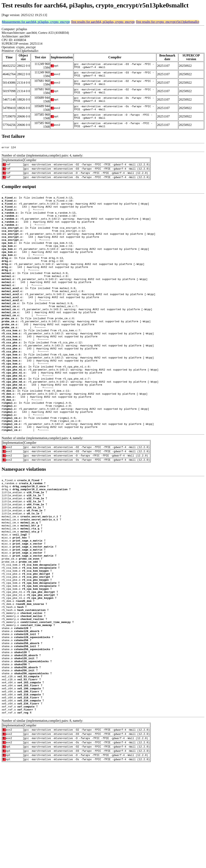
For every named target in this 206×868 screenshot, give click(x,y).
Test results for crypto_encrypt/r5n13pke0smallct (167, 22)
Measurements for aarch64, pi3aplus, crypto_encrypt (36, 22)
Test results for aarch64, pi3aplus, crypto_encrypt (103, 22)
